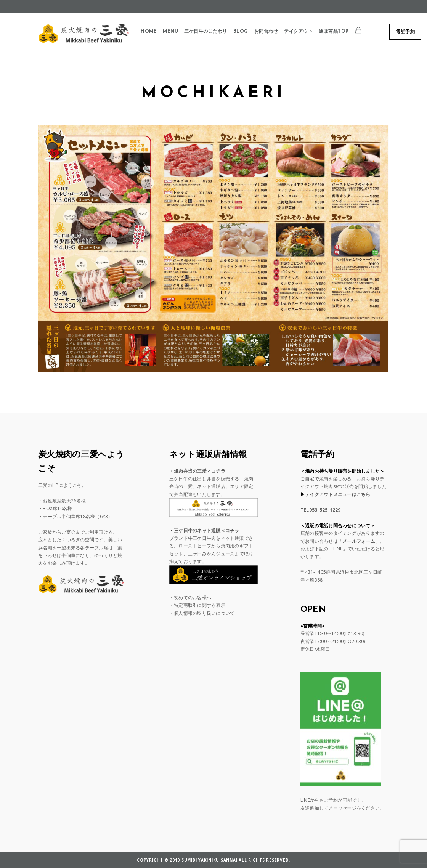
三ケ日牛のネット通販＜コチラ (207, 530)
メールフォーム (359, 541)
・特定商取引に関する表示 (197, 605)
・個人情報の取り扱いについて (202, 613)
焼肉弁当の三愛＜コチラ (200, 471)
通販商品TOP (334, 32)
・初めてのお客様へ (190, 598)
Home (149, 32)
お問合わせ (266, 32)
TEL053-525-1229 (321, 510)
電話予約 (405, 32)
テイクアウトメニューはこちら (338, 494)
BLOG (241, 32)
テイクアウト (298, 32)
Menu (170, 32)
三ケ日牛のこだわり (206, 32)
